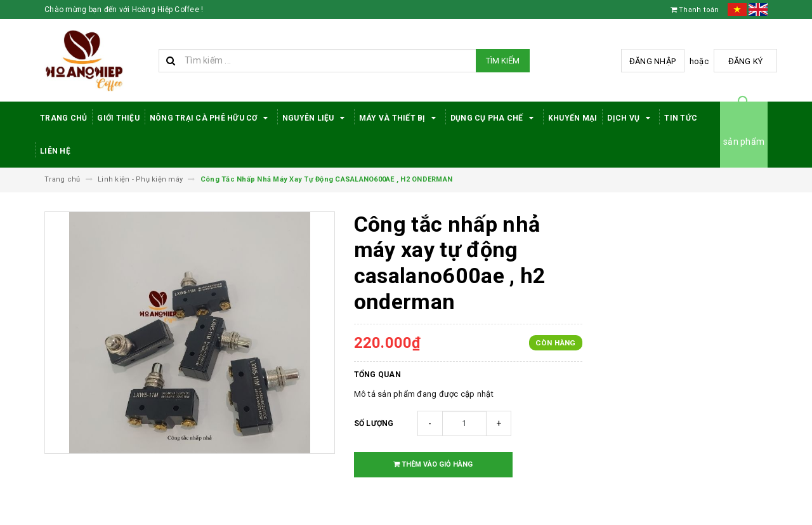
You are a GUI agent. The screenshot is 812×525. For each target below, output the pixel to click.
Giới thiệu (118, 118)
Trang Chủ (63, 118)
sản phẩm (744, 142)
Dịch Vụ (631, 118)
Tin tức (681, 118)
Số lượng (374, 423)
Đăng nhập (652, 61)
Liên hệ (55, 151)
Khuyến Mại (573, 118)
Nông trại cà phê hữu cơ (211, 118)
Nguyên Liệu (316, 118)
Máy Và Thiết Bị (400, 118)
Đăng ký (746, 61)
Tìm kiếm (503, 61)
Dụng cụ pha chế (494, 118)
